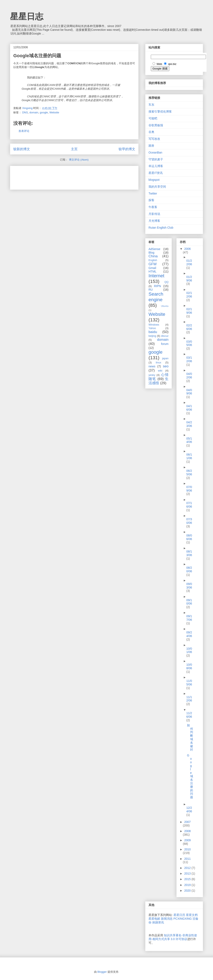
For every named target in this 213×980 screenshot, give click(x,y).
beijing (152, 336)
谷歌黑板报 (156, 125)
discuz (165, 336)
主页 (74, 149)
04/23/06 (189, 424)
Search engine (156, 297)
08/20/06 (189, 569)
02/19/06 (189, 311)
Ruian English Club (161, 228)
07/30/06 (189, 521)
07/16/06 (189, 505)
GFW (153, 264)
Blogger (102, 972)
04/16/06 (189, 408)
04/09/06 (189, 392)
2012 (188, 868)
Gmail (152, 268)
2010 (188, 849)
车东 (151, 105)
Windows (154, 325)
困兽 (151, 146)
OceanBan (155, 152)
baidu (153, 332)
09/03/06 (189, 586)
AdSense (154, 249)
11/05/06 (189, 683)
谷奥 (151, 132)
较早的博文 (127, 149)
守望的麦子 (156, 159)
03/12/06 (189, 359)
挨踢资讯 (158, 922)
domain (34, 112)
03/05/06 (189, 343)
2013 (188, 873)
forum (165, 344)
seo (166, 366)
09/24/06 (189, 634)
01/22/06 (189, 262)
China (153, 256)
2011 (188, 859)
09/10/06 (189, 602)
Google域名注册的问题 (190, 776)
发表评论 (24, 131)
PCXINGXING (183, 919)
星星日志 (27, 16)
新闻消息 (167, 919)
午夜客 (153, 207)
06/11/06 (189, 456)
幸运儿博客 (156, 166)
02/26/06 (189, 327)
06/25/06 (189, 473)
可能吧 (153, 118)
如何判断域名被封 (190, 737)
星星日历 (179, 915)
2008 (188, 831)
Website (54, 112)
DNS (25, 112)
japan (165, 358)
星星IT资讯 (156, 173)
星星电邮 (154, 919)
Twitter (153, 193)
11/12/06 (189, 699)
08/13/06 (189, 553)
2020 (188, 891)
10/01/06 (189, 650)
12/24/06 (189, 810)
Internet (156, 276)
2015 (188, 879)
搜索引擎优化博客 (160, 112)
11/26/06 (189, 715)
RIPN (157, 286)
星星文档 (192, 915)
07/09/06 (189, 489)
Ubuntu (165, 306)
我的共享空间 (157, 187)
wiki (160, 371)
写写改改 (154, 139)
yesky (152, 375)
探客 (151, 200)
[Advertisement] (62, 176)
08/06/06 (189, 537)
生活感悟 (159, 381)
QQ (166, 282)
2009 (188, 840)
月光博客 (154, 221)
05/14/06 (189, 440)
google (44, 112)
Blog (151, 253)
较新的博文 (22, 149)
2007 (188, 822)
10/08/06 (189, 666)
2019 (188, 885)
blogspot (154, 180)
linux (159, 363)
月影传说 (154, 214)
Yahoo (152, 328)
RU (151, 290)
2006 (188, 249)
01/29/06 (189, 279)
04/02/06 (189, 376)
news (152, 366)
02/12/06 (189, 295)
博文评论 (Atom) (79, 160)
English (153, 260)
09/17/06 (189, 618)
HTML (152, 271)
